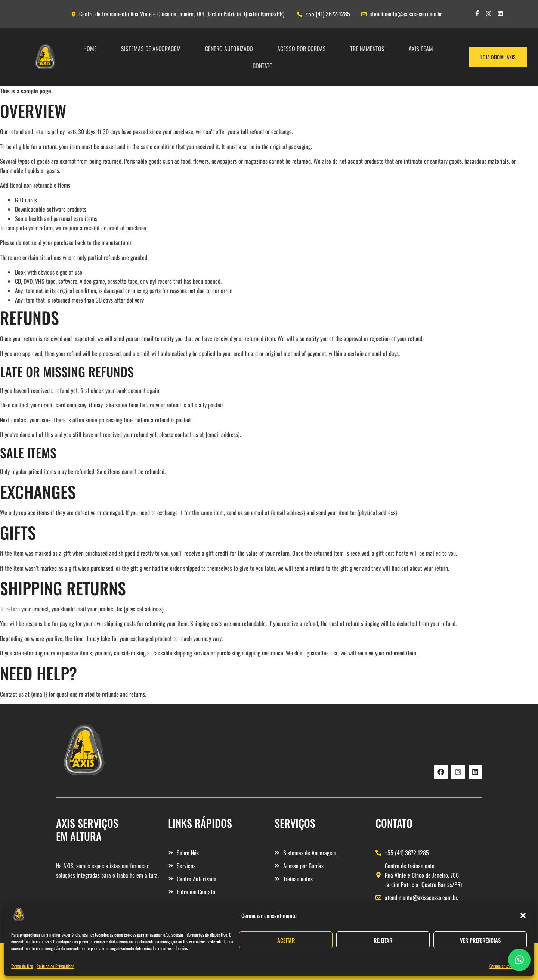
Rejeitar (383, 940)
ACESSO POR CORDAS (302, 49)
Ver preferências (480, 940)
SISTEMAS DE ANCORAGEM (151, 49)
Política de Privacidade (55, 966)
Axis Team (421, 49)
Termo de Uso (22, 966)
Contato (263, 66)
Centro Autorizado (229, 49)
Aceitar (286, 940)
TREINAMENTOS (367, 49)
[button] (523, 915)
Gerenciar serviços (504, 966)
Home (90, 49)
